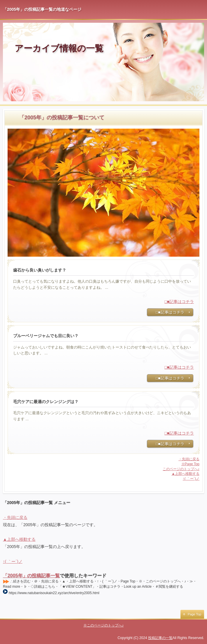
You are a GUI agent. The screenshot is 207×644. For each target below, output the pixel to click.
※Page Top (190, 464)
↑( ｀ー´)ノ (191, 479)
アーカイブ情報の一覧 (59, 48)
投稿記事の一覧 (160, 638)
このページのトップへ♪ (181, 469)
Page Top (194, 614)
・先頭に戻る (189, 459)
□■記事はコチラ (179, 302)
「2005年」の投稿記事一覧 (31, 576)
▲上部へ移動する (185, 474)
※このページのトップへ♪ (103, 625)
